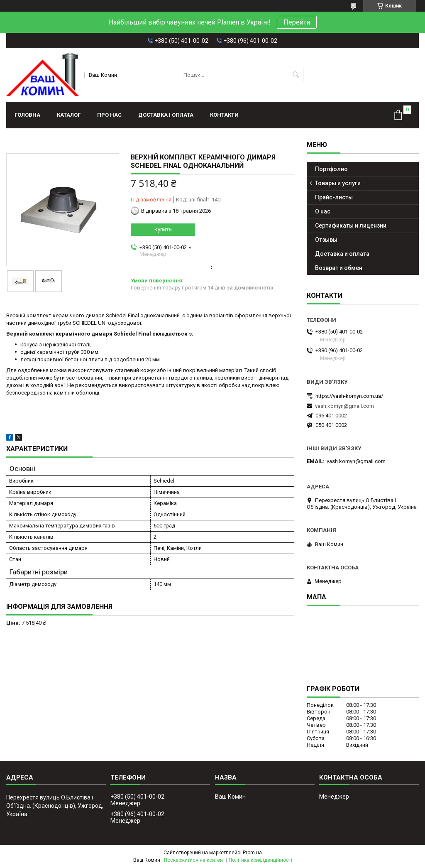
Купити (163, 229)
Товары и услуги (338, 183)
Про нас (109, 115)
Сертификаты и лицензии (351, 226)
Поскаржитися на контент (194, 860)
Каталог (69, 115)
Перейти (297, 22)
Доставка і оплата (166, 115)
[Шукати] (296, 75)
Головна (27, 115)
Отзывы (326, 240)
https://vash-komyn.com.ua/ (349, 396)
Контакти (224, 115)
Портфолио (331, 169)
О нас (323, 211)
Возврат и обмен (339, 268)
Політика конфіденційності (260, 860)
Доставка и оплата (342, 254)
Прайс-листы (334, 197)
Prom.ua (252, 853)
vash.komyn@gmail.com (344, 406)
